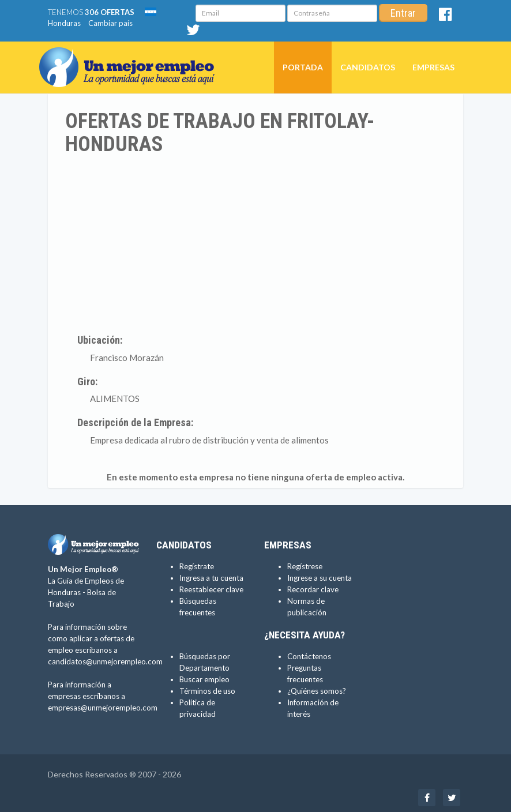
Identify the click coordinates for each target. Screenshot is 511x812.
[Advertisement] (255, 242)
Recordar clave (313, 589)
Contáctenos (309, 656)
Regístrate (197, 566)
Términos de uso (207, 691)
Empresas (433, 67)
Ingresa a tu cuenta (211, 578)
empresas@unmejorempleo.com (103, 708)
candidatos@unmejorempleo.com (105, 661)
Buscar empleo (204, 679)
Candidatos (368, 67)
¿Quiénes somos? (317, 691)
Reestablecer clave (211, 589)
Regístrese (305, 566)
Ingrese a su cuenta (320, 578)
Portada (303, 67)
